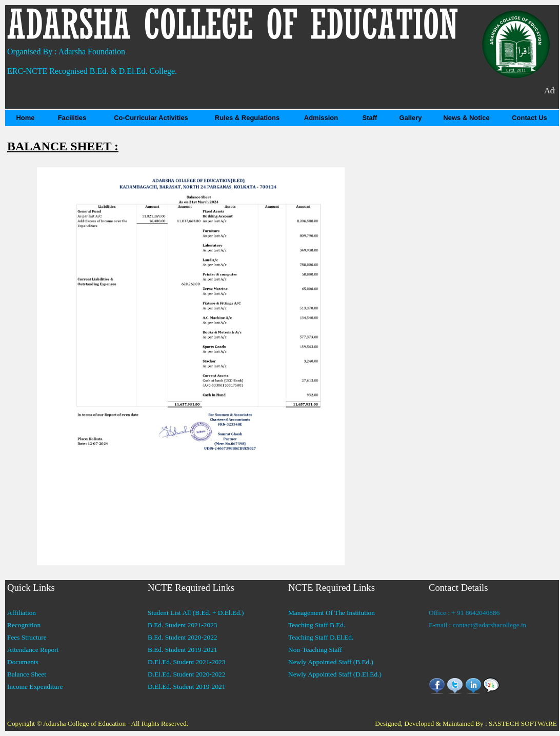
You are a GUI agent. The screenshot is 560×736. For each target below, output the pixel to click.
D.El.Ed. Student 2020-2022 (186, 674)
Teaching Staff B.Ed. (317, 625)
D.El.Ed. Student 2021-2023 (186, 662)
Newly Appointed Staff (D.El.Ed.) (335, 674)
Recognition (24, 625)
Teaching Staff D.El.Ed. (321, 637)
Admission (321, 118)
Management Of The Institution (332, 613)
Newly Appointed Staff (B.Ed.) (331, 662)
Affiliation (22, 613)
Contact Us (529, 118)
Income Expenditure (35, 687)
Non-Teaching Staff (315, 650)
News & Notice (466, 118)
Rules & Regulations (247, 118)
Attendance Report (33, 650)
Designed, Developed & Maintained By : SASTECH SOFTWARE (466, 723)
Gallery (410, 118)
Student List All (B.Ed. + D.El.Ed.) (196, 613)
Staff (370, 118)
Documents (23, 662)
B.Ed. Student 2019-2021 (183, 650)
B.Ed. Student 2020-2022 (183, 637)
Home (25, 118)
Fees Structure (27, 637)
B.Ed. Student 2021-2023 (183, 625)
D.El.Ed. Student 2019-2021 (186, 687)
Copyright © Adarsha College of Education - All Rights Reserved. (98, 723)
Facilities (72, 118)
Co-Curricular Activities (151, 118)
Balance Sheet (27, 674)
